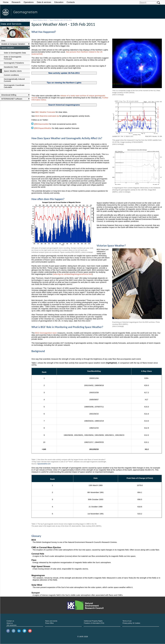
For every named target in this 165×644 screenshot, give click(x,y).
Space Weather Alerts (40, 20)
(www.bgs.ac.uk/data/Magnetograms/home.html (73, 274)
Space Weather (25, 20)
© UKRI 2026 (83, 637)
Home (6, 2)
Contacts (71, 2)
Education (59, 2)
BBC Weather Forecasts (46, 112)
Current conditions (11, 75)
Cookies (137, 623)
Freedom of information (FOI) (94, 623)
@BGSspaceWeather (42, 128)
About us (10, 623)
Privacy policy (127, 623)
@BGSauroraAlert (40, 124)
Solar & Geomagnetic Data (15, 53)
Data (3, 41)
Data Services (13, 20)
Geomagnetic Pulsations (14, 63)
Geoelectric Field (11, 67)
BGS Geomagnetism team (46, 333)
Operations (29, 2)
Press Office (49, 623)
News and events (51, 621)
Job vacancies (12, 625)
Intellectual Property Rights (93, 621)
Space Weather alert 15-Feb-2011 (61, 20)
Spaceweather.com (44, 464)
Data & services (44, 2)
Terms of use (127, 621)
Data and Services (11, 24)
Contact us (10, 621)
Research (16, 2)
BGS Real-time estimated (47, 116)
